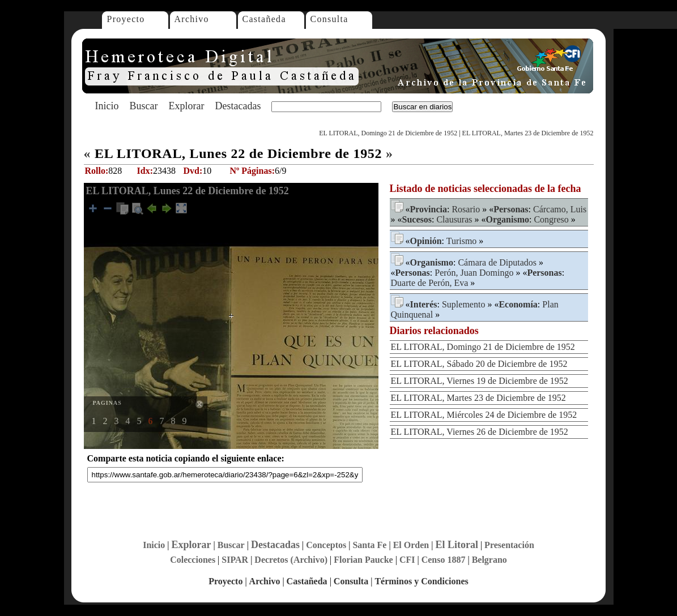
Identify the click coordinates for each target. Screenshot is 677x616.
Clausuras (454, 219)
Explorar (186, 106)
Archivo (192, 19)
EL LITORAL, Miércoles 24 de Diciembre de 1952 (484, 415)
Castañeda (264, 19)
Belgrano (489, 560)
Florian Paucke (363, 560)
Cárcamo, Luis (560, 209)
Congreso (551, 219)
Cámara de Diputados (497, 262)
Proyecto (126, 19)
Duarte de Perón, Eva (430, 283)
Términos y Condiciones (421, 581)
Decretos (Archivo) (291, 560)
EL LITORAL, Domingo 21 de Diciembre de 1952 (388, 133)
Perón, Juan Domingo (474, 273)
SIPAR (235, 560)
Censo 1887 (444, 560)
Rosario (466, 209)
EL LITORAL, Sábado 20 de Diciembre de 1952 (479, 364)
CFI (407, 560)
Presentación (509, 545)
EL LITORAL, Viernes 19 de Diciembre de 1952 (480, 381)
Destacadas (238, 106)
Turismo (462, 241)
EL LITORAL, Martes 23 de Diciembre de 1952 (528, 133)
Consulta (329, 19)
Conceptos (326, 545)
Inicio (107, 106)
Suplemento (463, 304)
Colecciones (193, 560)
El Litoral (457, 545)
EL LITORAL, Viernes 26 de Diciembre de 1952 (480, 432)
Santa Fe (369, 545)
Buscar (144, 106)
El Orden (411, 545)
